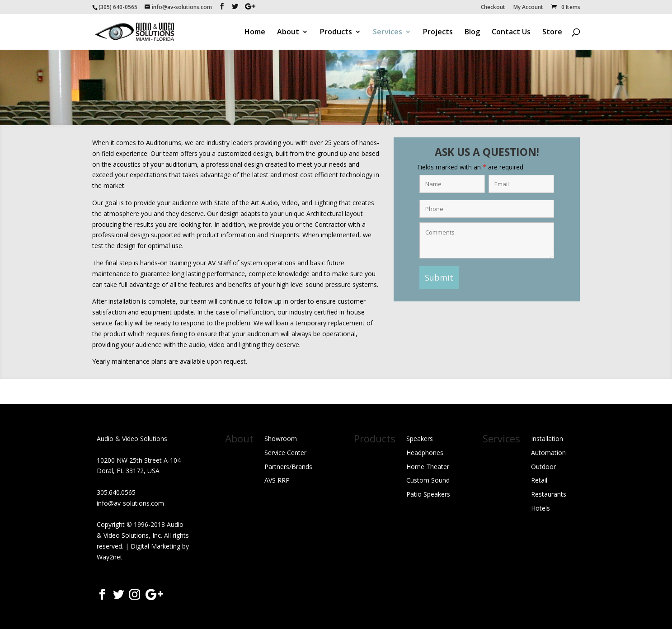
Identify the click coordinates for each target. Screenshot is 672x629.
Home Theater (428, 467)
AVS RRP (277, 480)
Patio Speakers (428, 494)
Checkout (493, 8)
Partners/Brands (288, 467)
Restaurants (549, 494)
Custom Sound (428, 480)
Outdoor (543, 467)
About (288, 33)
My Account (528, 8)
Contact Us (511, 33)
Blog (472, 33)
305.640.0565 (116, 492)
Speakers (420, 439)
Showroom (281, 439)
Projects (438, 33)
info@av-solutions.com (130, 503)
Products (336, 33)
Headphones (425, 453)
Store (552, 33)
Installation (547, 439)
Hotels (540, 508)
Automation (548, 453)
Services (388, 33)
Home (255, 33)
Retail (539, 480)
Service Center (285, 453)
